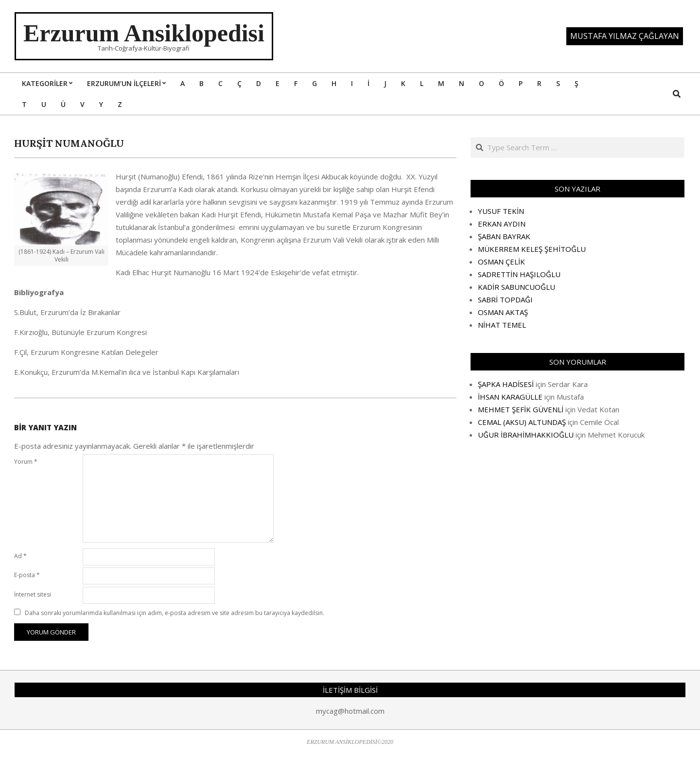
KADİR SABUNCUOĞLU (516, 287)
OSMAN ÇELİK (501, 262)
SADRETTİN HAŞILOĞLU (519, 274)
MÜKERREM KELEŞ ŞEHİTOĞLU (532, 249)
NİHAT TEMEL (502, 325)
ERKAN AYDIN (502, 224)
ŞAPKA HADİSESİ (506, 384)
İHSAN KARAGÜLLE (510, 397)
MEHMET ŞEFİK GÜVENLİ (521, 409)
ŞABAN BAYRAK (504, 236)
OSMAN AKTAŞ (503, 312)
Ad (20, 556)
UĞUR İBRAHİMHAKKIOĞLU (526, 435)
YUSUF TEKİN (501, 211)
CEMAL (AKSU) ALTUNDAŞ (522, 422)
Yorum (26, 462)
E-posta (27, 575)
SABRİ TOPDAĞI (505, 299)
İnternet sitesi (33, 594)
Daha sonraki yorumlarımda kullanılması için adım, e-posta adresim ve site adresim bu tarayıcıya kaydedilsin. (175, 613)
